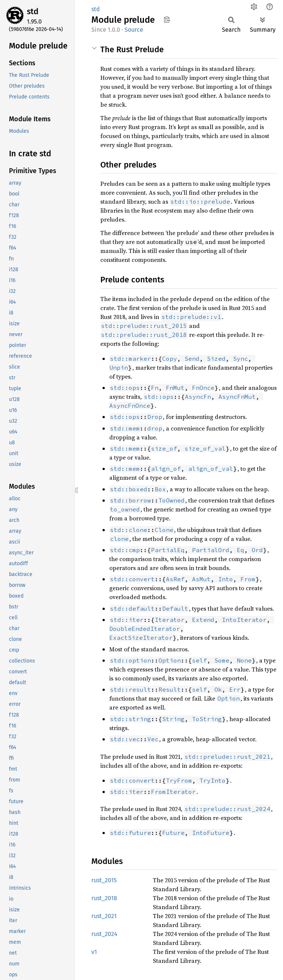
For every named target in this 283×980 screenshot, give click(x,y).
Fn (155, 388)
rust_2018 (104, 898)
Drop (155, 417)
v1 (94, 952)
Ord (257, 550)
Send (192, 359)
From (248, 579)
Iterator (170, 620)
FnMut (175, 388)
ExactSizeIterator (141, 638)
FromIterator (173, 792)
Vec (153, 739)
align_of (166, 469)
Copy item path (167, 19)
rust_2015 (104, 880)
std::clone (129, 530)
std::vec (125, 739)
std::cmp (125, 550)
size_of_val (205, 448)
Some (222, 660)
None (244, 660)
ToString (207, 719)
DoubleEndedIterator (145, 629)
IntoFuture (211, 833)
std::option (131, 660)
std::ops (125, 388)
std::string (131, 719)
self (199, 660)
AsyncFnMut (237, 397)
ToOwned (172, 500)
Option (170, 660)
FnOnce (203, 388)
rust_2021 (104, 916)
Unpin (119, 367)
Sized (216, 359)
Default (175, 608)
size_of (164, 448)
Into (226, 579)
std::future (131, 833)
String (173, 719)
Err (235, 689)
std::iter (127, 620)
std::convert (132, 579)
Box (160, 489)
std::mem (125, 428)
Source (134, 30)
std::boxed (129, 489)
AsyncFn (198, 397)
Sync (240, 359)
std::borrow (131, 500)
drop (155, 428)
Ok (218, 689)
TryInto (213, 780)
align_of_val (211, 469)
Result (170, 689)
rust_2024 (104, 934)
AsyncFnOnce (130, 406)
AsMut (201, 579)
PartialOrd (211, 550)
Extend (203, 620)
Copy (170, 359)
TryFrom (179, 780)
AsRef (175, 579)
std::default (132, 608)
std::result (131, 689)
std (33, 11)
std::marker (131, 359)
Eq (240, 550)
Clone (164, 530)
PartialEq (168, 550)
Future (173, 833)
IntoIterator (244, 620)
